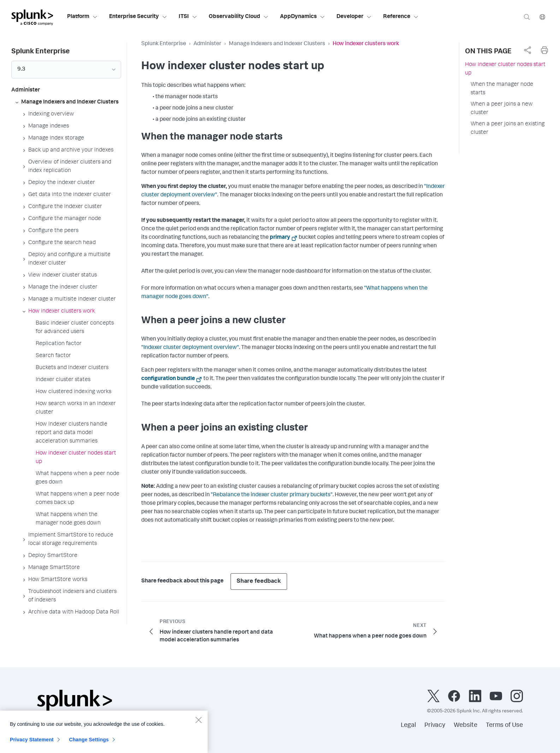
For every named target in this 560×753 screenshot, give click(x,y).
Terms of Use (504, 725)
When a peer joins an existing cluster (508, 129)
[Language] (542, 17)
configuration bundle (168, 379)
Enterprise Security (138, 17)
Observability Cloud (239, 17)
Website (466, 725)
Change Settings (89, 744)
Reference (401, 17)
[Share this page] (528, 50)
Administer (207, 44)
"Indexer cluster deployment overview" (190, 348)
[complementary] (528, 50)
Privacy (435, 725)
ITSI (188, 17)
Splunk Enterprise (164, 44)
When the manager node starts (502, 89)
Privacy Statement (32, 744)
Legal (408, 725)
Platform (82, 17)
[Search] (527, 17)
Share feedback (259, 582)
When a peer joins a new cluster (502, 109)
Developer (354, 17)
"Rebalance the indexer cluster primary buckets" (272, 495)
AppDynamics (303, 17)
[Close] (198, 724)
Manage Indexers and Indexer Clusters (277, 44)
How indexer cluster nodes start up (505, 69)
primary (280, 238)
